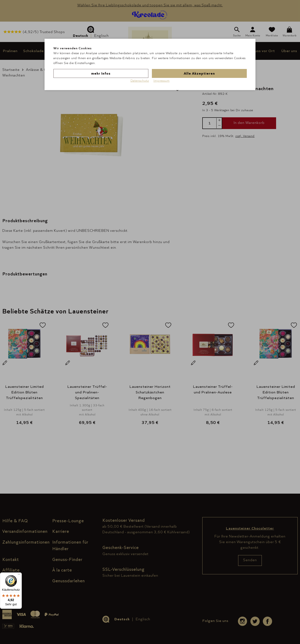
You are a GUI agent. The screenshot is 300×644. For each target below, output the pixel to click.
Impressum (162, 80)
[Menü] (19, 575)
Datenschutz (140, 80)
